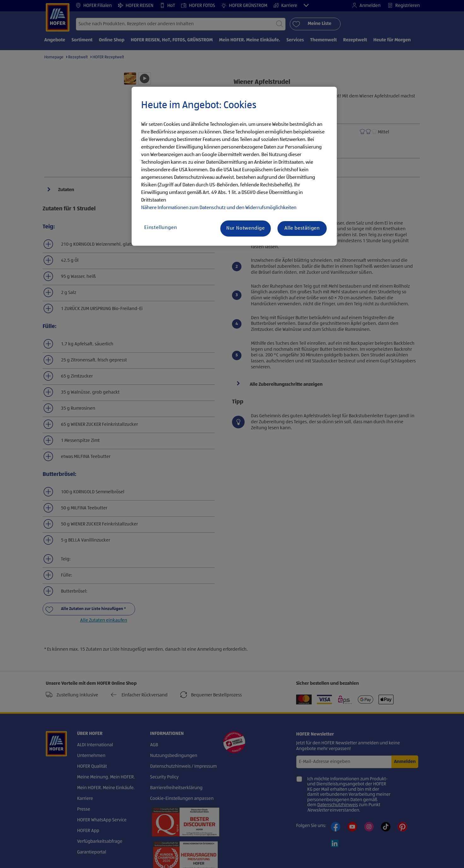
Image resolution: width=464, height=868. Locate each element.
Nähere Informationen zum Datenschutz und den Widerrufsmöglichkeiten (219, 208)
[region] (234, 166)
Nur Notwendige (246, 228)
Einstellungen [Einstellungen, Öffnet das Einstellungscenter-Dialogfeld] (161, 228)
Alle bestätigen (302, 228)
